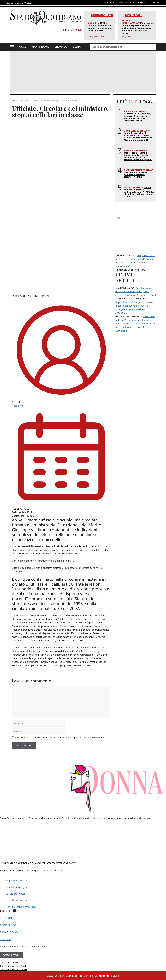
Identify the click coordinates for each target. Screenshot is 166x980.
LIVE (118, 218)
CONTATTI (110, 3)
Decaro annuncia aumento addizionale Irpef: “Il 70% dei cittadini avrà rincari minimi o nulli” (139, 192)
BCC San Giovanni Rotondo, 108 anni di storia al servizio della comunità (100, 27)
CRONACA (61, 47)
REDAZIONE (155, 3)
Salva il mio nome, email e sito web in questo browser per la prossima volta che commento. (60, 737)
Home (15, 101)
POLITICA (77, 47)
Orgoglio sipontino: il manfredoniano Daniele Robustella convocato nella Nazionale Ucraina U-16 (138, 136)
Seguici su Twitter (15, 894)
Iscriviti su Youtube (16, 900)
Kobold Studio (112, 976)
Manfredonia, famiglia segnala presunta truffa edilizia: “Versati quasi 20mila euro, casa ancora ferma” (138, 28)
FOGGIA (23, 47)
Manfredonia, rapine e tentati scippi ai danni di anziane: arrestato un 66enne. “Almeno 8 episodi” (138, 156)
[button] (12, 47)
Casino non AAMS (10, 962)
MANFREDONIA (41, 47)
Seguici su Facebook (17, 881)
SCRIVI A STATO (11, 955)
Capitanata (25, 101)
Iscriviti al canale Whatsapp (21, 907)
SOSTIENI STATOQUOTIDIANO (132, 3)
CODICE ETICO (8, 925)
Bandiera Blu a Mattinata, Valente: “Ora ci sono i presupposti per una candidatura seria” (137, 117)
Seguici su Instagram (17, 887)
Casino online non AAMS (14, 966)
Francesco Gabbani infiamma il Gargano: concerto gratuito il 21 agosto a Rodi (136, 291)
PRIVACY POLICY (9, 932)
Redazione (18, 406)
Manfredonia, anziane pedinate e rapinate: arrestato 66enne (135, 175)
